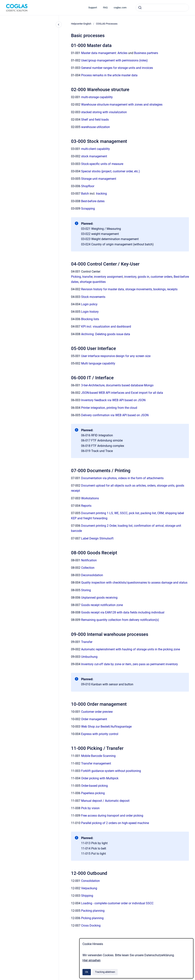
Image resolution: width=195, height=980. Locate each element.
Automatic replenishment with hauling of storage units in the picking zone (131, 649)
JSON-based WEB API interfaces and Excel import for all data (122, 393)
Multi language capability (98, 363)
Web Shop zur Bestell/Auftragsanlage (106, 727)
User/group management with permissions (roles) (114, 60)
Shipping (87, 896)
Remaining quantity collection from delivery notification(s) (120, 620)
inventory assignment (108, 277)
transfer (87, 277)
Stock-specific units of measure (102, 164)
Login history (90, 312)
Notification (89, 560)
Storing (86, 590)
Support (93, 8)
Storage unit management (99, 179)
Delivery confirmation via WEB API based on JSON (115, 415)
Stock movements (93, 297)
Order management (94, 719)
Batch (85, 194)
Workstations (90, 498)
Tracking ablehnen (105, 972)
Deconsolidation (92, 575)
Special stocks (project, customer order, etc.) (111, 171)
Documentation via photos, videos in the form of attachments (122, 478)
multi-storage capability (97, 97)
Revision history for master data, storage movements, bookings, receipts (129, 289)
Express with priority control (100, 734)
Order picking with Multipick (100, 778)
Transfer (87, 642)
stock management (94, 156)
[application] (194, 979)
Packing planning (93, 911)
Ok (87, 972)
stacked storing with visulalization (104, 112)
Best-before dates (93, 201)
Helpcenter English (81, 24)
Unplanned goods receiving (99, 598)
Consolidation (90, 881)
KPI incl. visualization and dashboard (106, 327)
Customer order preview (97, 712)
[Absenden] (140, 8)
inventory (130, 277)
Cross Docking (91, 926)
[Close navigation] (59, 25)
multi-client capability (96, 149)
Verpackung (89, 888)
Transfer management (96, 763)
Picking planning (92, 918)
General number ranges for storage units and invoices (117, 68)
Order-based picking (94, 786)
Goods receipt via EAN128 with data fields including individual (123, 612)
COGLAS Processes (107, 24)
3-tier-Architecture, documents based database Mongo (117, 385)
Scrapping (88, 209)
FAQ (105, 8)
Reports (86, 506)
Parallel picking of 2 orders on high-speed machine (115, 823)
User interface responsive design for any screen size (116, 356)
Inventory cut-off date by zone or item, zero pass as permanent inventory (129, 664)
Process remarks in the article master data (109, 75)
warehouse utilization (96, 127)
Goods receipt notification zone (102, 605)
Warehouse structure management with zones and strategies (122, 105)
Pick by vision (90, 808)
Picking (76, 277)
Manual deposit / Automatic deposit (105, 801)
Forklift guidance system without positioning (111, 771)
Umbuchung (89, 657)
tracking (101, 194)
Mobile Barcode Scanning (98, 756)
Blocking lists (90, 319)
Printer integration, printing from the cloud (109, 408)
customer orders (161, 277)
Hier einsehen (92, 960)
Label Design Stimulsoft (97, 538)
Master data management (99, 53)
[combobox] (162, 8)
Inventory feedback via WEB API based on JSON (113, 400)
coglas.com (120, 8)
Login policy (89, 304)
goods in (143, 277)
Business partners (146, 53)
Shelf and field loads (95, 120)
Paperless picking (93, 793)
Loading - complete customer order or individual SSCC (117, 903)
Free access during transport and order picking (112, 816)
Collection (88, 568)
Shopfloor (88, 186)
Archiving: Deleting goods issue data (106, 334)
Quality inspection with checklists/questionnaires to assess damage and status (134, 583)
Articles (122, 53)
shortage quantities (93, 282)
